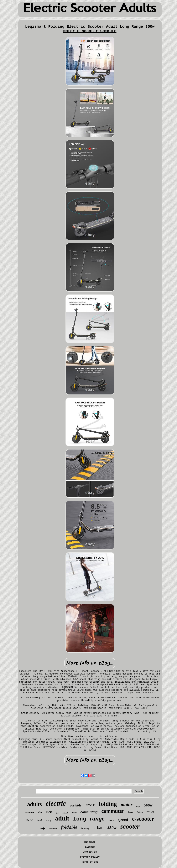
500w (148, 805)
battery (85, 828)
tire (40, 813)
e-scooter (143, 819)
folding (108, 804)
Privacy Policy (90, 857)
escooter (30, 813)
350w (112, 828)
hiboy (48, 820)
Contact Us (90, 852)
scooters (53, 829)
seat (90, 805)
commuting (89, 812)
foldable (69, 827)
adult (62, 818)
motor (126, 805)
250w (29, 820)
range (97, 818)
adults (34, 804)
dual (39, 820)
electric (56, 803)
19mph (65, 813)
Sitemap (90, 847)
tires (111, 820)
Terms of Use (90, 862)
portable (76, 805)
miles (150, 812)
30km (140, 813)
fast (57, 813)
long (79, 819)
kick (49, 812)
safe (43, 828)
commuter (113, 811)
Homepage (90, 842)
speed (123, 819)
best (131, 812)
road (74, 813)
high (138, 806)
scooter (130, 826)
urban (98, 828)
